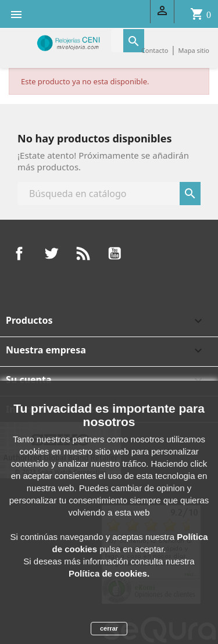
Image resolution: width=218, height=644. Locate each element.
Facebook (19, 253)
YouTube (115, 253)
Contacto (155, 50)
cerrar (109, 628)
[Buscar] (109, 194)
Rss (83, 253)
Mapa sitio (194, 50)
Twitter (51, 253)
